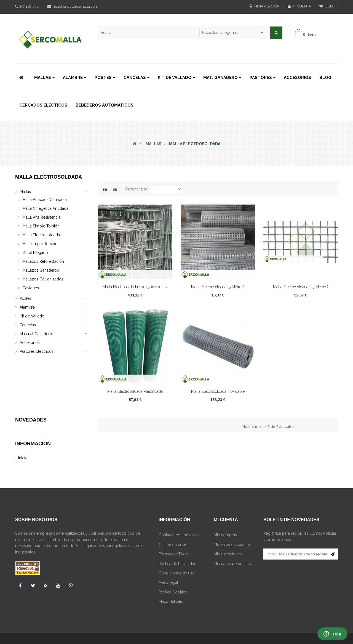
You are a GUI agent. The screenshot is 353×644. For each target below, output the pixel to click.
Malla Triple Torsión (40, 244)
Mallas (25, 192)
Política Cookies (173, 555)
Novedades (31, 373)
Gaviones (31, 288)
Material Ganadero (36, 334)
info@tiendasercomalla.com (73, 6)
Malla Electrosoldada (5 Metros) (218, 287)
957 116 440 (27, 6)
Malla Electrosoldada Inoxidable (218, 391)
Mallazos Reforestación (43, 261)
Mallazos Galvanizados (43, 279)
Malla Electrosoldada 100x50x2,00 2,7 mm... (135, 290)
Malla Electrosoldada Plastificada (135, 391)
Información (33, 398)
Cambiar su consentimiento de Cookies (50, 630)
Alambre (27, 307)
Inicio (23, 413)
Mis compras (225, 499)
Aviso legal (168, 546)
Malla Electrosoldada (41, 235)
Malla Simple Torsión (41, 226)
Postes (26, 298)
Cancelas (28, 325)
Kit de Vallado (32, 316)
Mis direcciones (228, 517)
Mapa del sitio (171, 565)
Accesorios (30, 343)
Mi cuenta (299, 6)
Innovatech (192, 615)
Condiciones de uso (177, 536)
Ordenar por (136, 189)
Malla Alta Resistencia (41, 217)
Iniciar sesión (265, 6)
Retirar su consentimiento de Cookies (122, 630)
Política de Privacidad (177, 527)
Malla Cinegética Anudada (45, 208)
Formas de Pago (173, 517)
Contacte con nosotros (179, 499)
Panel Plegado (35, 253)
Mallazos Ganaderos (41, 270)
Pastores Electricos (37, 351)
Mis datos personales (233, 527)
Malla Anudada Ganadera (45, 200)
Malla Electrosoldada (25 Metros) (301, 287)
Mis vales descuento (232, 508)
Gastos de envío (173, 508)
